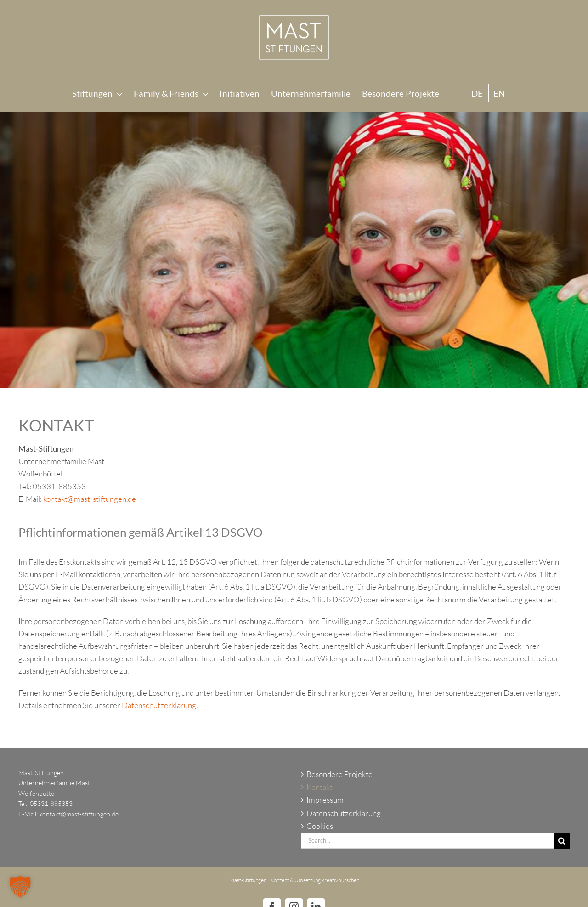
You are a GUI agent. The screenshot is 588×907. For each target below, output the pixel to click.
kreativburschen (340, 880)
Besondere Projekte (339, 774)
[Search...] (427, 841)
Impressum (325, 800)
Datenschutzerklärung (159, 705)
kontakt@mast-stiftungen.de (90, 499)
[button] (20, 887)
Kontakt (319, 787)
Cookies (320, 826)
